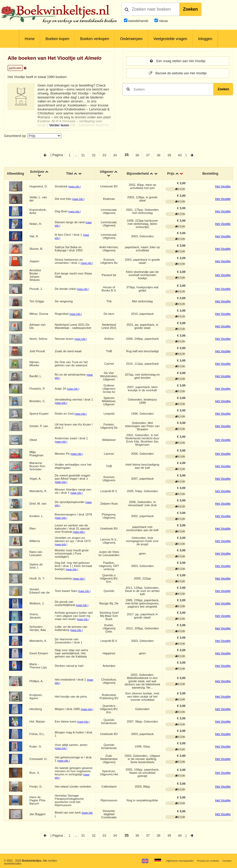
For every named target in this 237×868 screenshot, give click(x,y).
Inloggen (205, 39)
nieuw (163, 21)
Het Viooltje (223, 187)
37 (148, 155)
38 (158, 155)
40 (180, 155)
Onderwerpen (131, 39)
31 (83, 155)
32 (94, 155)
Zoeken (191, 9)
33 (104, 155)
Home (30, 39)
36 (137, 155)
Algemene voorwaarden (179, 861)
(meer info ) (75, 187)
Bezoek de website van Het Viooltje (178, 74)
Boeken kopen (57, 39)
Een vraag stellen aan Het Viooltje (178, 61)
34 (115, 155)
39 (169, 155)
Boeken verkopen (95, 39)
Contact (227, 861)
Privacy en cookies (207, 861)
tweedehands (138, 21)
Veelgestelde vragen (170, 39)
